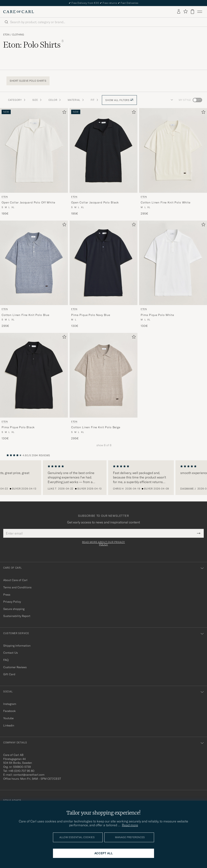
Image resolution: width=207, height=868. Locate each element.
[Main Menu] (200, 12)
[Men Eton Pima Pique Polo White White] (173, 263)
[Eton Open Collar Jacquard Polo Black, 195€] (103, 162)
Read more (130, 825)
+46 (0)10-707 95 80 (21, 771)
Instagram (10, 704)
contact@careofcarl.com (29, 775)
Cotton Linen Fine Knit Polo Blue (25, 315)
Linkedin (9, 725)
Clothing (18, 35)
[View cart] (192, 12)
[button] (171, 100)
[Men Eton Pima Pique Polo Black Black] (34, 375)
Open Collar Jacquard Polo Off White (28, 202)
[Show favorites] (185, 12)
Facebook (9, 711)
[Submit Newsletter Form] (199, 533)
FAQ (6, 660)
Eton (6, 35)
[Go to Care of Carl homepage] (19, 12)
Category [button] (17, 100)
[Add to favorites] (63, 113)
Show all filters (119, 100)
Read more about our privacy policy (103, 543)
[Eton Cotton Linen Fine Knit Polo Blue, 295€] (34, 274)
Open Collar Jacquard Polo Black (95, 202)
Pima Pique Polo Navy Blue (91, 315)
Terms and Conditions (17, 587)
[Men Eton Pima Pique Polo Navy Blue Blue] (103, 263)
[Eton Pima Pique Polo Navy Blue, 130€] (103, 274)
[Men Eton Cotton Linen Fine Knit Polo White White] (173, 150)
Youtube (8, 718)
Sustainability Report (17, 616)
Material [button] (76, 100)
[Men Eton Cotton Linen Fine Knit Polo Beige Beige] (103, 375)
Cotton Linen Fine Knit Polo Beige (96, 427)
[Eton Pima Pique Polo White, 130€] (173, 274)
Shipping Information (17, 646)
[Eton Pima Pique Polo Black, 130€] (34, 387)
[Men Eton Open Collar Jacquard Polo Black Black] (103, 150)
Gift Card (9, 674)
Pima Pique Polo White (157, 315)
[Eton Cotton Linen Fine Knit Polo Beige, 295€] (103, 387)
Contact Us (11, 653)
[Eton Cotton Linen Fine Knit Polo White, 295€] (173, 162)
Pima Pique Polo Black (18, 427)
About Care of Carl (15, 580)
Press (7, 595)
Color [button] (55, 100)
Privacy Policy (12, 602)
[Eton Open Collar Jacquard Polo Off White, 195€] (34, 162)
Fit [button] (95, 100)
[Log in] (179, 12)
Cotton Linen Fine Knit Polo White (166, 202)
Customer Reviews (15, 667)
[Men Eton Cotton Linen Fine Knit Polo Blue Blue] (34, 263)
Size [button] (37, 100)
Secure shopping (14, 609)
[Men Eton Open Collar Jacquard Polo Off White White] (34, 150)
